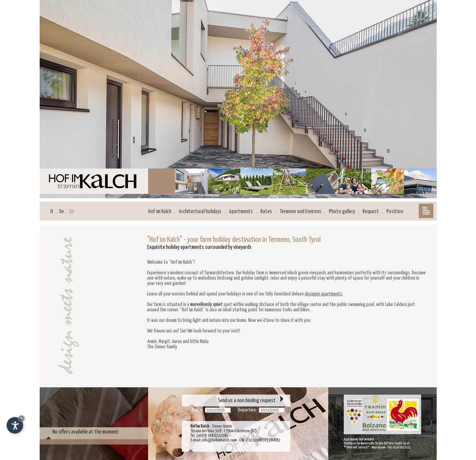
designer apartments (323, 294)
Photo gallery (342, 212)
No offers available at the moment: (86, 432)
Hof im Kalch (160, 212)
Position (395, 212)
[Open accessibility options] (15, 425)
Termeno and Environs (300, 212)
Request (371, 212)
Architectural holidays (200, 212)
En (72, 212)
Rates (266, 212)
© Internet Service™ (357, 447)
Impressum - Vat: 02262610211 (391, 447)
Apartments (241, 212)
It (52, 212)
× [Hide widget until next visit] (21, 418)
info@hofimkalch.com (219, 440)
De (61, 212)
